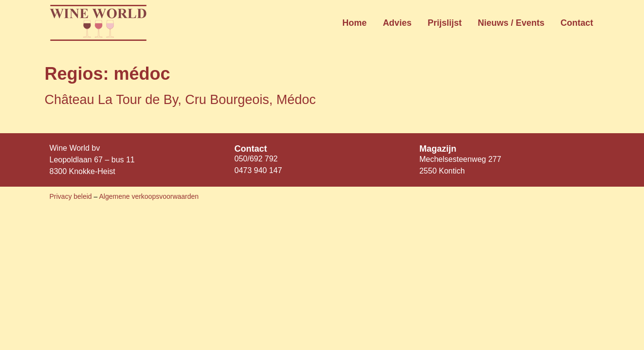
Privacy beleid (72, 196)
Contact (577, 23)
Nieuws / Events (511, 23)
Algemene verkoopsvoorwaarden (149, 196)
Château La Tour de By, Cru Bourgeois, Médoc (180, 100)
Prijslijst (444, 23)
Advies (397, 23)
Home (354, 23)
